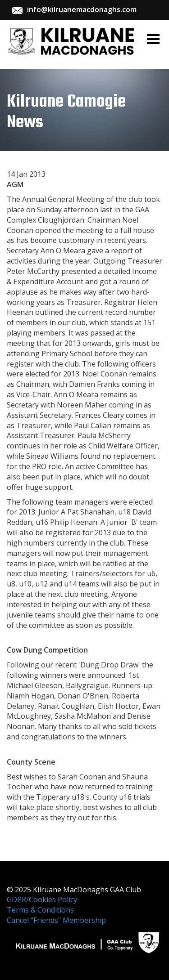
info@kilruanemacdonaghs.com (82, 9)
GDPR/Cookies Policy (42, 899)
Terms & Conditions (40, 910)
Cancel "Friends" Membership (56, 920)
